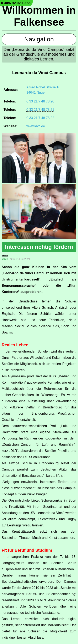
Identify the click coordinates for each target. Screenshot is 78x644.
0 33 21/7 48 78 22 (40, 118)
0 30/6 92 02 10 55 (16, 3)
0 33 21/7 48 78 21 (40, 110)
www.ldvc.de (36, 126)
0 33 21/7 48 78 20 (40, 101)
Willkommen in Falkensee (39, 16)
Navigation (39, 39)
